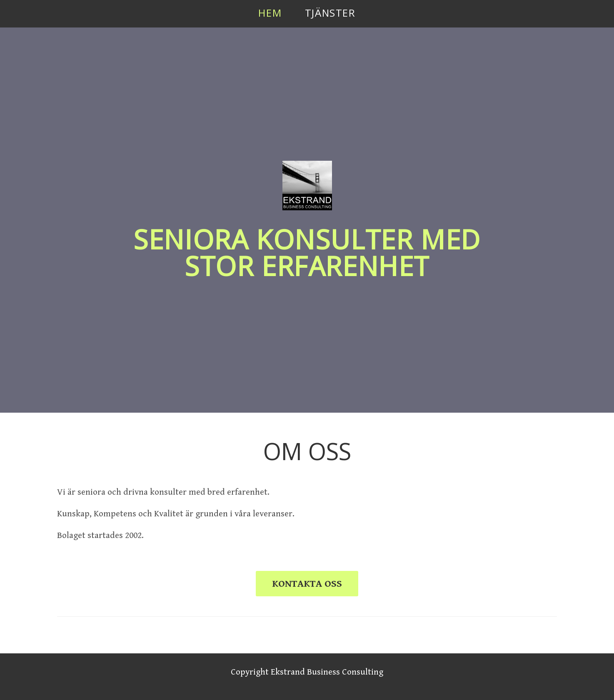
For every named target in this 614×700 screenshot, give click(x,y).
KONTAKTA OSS (307, 584)
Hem (270, 13)
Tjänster (330, 13)
